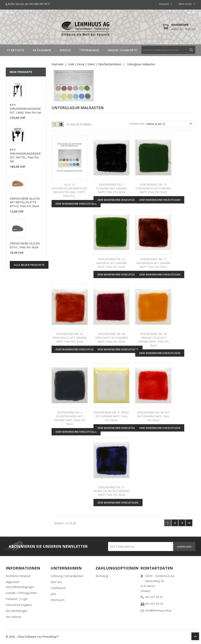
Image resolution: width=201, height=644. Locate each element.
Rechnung (102, 576)
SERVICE (65, 50)
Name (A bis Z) (170, 124)
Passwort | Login (17, 599)
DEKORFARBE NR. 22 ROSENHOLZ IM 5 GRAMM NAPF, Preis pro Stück (70, 338)
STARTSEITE (16, 50)
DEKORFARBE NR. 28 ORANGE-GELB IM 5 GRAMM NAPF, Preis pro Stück (153, 340)
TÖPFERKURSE (89, 50)
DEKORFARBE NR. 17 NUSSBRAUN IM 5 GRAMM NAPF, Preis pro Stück (153, 263)
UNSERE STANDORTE (122, 50)
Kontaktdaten (157, 568)
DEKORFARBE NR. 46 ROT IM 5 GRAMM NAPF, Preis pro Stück (153, 416)
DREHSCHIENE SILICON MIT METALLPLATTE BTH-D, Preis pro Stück (25, 202)
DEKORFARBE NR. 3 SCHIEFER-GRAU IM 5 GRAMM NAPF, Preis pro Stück (70, 418)
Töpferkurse (58, 588)
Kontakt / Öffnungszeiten (21, 593)
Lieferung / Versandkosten (67, 576)
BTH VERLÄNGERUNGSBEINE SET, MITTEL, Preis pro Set (25, 155)
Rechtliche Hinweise (18, 576)
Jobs (53, 594)
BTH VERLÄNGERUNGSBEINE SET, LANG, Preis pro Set (25, 109)
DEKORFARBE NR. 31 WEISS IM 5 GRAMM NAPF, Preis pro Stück (111, 416)
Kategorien (42, 50)
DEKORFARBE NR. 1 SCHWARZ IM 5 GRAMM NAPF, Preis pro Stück (111, 188)
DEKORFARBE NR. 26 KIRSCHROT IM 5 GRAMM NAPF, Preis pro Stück (111, 338)
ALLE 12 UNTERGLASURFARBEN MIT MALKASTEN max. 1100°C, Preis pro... (70, 190)
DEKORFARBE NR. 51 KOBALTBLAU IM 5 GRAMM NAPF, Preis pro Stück (111, 491)
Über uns (56, 582)
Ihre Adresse (14, 617)
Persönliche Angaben (19, 605)
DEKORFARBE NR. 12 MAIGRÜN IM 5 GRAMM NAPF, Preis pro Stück (111, 263)
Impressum (58, 600)
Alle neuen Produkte (29, 265)
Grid (55, 124)
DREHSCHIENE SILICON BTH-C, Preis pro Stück (25, 245)
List (61, 124)
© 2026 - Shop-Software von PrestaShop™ (32, 637)
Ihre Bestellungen (17, 611)
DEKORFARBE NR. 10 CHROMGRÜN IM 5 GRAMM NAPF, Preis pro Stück (153, 188)
